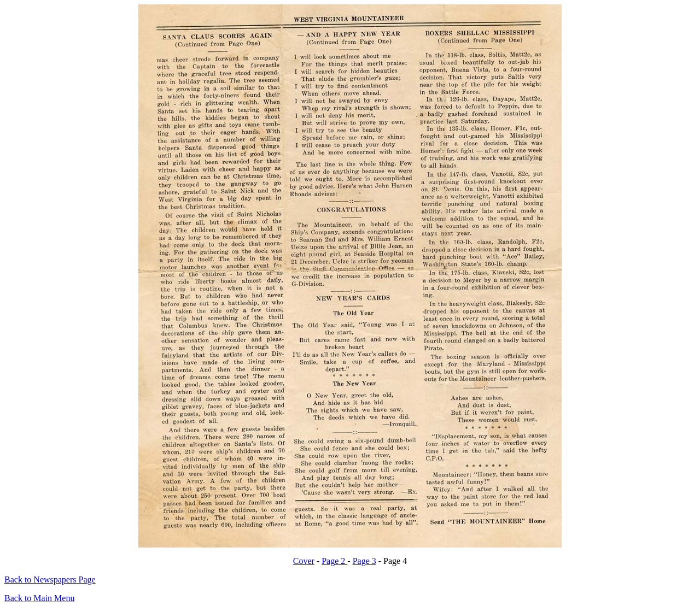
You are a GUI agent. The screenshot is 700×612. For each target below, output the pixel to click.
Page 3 (364, 561)
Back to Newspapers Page (50, 579)
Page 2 (334, 561)
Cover (304, 561)
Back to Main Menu (39, 598)
